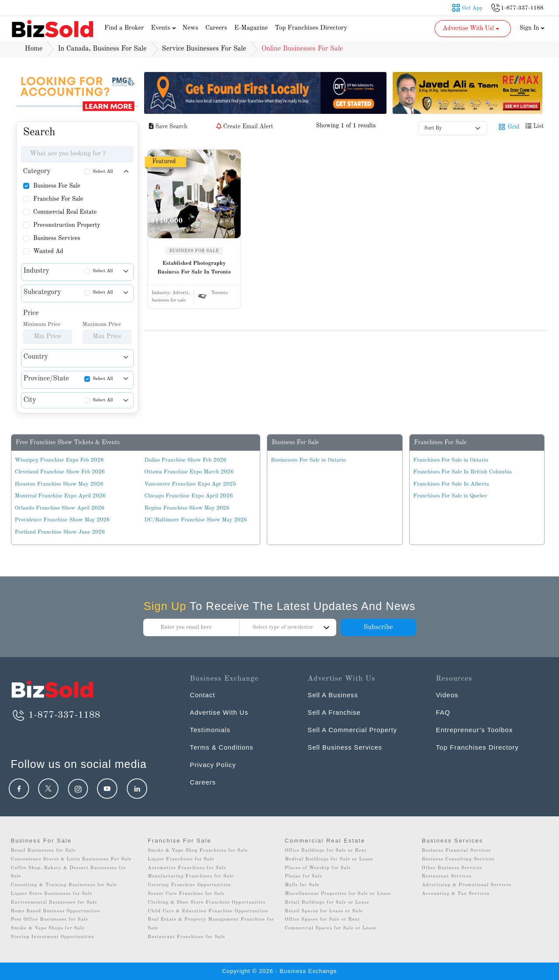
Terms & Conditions (222, 747)
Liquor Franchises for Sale (181, 859)
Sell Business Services (345, 747)
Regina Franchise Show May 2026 (187, 508)
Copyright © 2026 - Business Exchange (279, 971)
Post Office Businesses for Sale (50, 920)
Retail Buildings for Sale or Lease (327, 903)
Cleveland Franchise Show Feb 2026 (60, 472)
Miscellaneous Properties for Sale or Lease (338, 894)
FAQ (443, 712)
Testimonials (211, 730)
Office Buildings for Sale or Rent (326, 851)
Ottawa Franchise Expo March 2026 (189, 472)
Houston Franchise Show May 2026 (59, 484)
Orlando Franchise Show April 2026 (60, 508)
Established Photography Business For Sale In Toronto (194, 268)
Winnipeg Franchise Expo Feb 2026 (59, 460)
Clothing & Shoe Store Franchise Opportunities (207, 903)
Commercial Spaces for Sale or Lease (331, 928)
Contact (203, 695)
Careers (216, 28)
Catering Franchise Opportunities (189, 885)
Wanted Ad (48, 251)
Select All (103, 172)
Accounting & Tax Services (456, 894)
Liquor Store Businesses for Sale (52, 894)
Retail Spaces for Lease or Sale (324, 911)
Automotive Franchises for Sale (187, 868)
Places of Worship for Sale (318, 868)
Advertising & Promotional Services (467, 885)
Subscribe (378, 627)
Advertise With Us (220, 712)
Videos (447, 695)
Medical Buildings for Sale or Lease (329, 859)
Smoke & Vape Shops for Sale (48, 928)
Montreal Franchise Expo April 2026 (60, 496)
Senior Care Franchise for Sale (186, 894)
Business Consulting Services (458, 859)
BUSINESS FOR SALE (194, 251)
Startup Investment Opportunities (53, 937)
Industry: (171, 293)
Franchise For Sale (58, 199)
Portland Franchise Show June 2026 (60, 532)
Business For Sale (57, 186)
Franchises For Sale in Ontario (451, 460)
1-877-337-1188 (56, 715)
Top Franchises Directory (311, 28)
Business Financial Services (457, 851)
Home (34, 49)
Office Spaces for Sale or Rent (322, 920)
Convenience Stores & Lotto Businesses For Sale (71, 859)
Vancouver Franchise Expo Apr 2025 (190, 484)
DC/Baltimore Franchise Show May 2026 (196, 520)
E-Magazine (251, 28)
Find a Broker (124, 28)
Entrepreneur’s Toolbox (474, 730)
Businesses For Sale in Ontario (308, 460)
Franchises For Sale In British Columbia (462, 472)
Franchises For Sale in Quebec (450, 496)
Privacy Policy (213, 765)
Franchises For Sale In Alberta (451, 484)
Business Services (57, 238)
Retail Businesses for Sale (43, 851)
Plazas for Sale (304, 876)
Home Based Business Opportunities (56, 911)
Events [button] (165, 28)
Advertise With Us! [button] (472, 28)
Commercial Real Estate (65, 212)
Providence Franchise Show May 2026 (62, 520)
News (191, 28)
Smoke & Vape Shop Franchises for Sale (198, 851)
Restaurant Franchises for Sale (186, 937)
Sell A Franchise (335, 712)
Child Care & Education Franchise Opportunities (208, 911)
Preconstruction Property (67, 225)
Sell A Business (333, 695)
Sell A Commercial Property (353, 730)
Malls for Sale (302, 885)
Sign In (532, 28)
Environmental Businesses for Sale (54, 903)
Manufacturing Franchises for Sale (191, 876)
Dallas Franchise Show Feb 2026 (186, 460)
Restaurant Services (447, 876)
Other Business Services (452, 868)
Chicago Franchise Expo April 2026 (189, 496)
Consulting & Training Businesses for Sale (64, 885)
